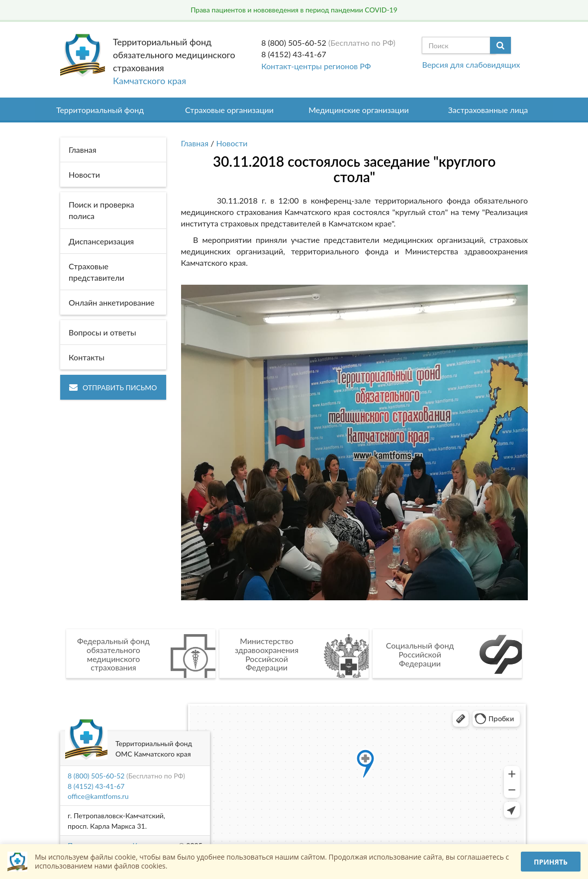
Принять (551, 862)
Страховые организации (229, 110)
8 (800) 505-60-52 (294, 43)
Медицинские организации (359, 110)
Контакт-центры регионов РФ (316, 66)
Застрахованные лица (488, 110)
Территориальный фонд (100, 110)
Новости (232, 143)
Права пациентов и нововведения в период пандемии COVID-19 (294, 10)
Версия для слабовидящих (471, 64)
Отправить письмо (113, 387)
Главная (195, 143)
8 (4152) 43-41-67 (294, 54)
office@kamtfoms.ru (98, 796)
